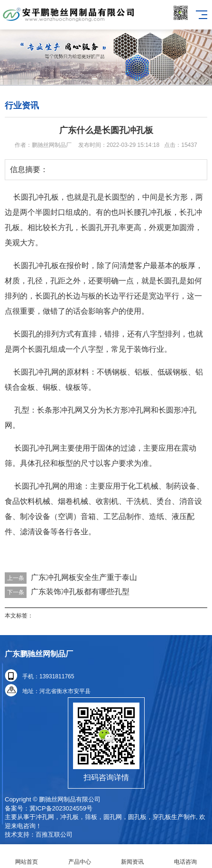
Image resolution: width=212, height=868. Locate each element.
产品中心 (80, 856)
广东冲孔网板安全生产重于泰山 (84, 577)
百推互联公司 (54, 834)
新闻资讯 (133, 856)
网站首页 (27, 856)
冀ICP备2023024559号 (61, 808)
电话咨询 (185, 856)
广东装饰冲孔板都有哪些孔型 (80, 592)
